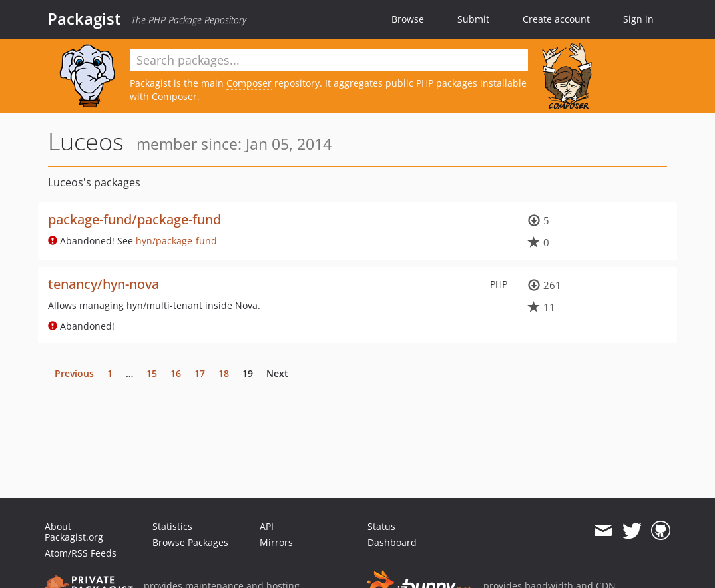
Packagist (84, 19)
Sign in (638, 19)
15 (152, 373)
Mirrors (276, 542)
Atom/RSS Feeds (81, 553)
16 (176, 373)
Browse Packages (190, 542)
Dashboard (392, 542)
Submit (473, 19)
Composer (249, 83)
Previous (74, 373)
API (267, 526)
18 (224, 373)
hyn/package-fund (176, 241)
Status (381, 526)
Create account (556, 19)
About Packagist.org (74, 532)
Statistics (172, 526)
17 (200, 373)
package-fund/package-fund (134, 219)
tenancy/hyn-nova (104, 284)
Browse (408, 19)
